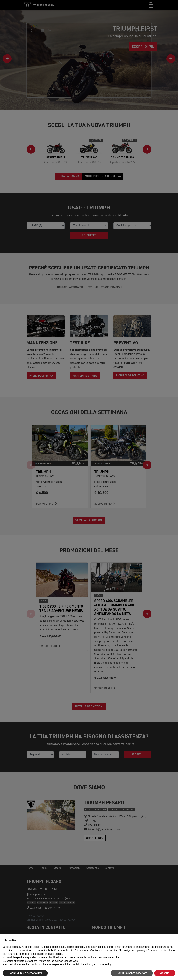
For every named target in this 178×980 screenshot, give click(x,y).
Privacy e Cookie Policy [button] (98, 964)
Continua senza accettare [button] (132, 973)
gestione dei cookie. (109, 957)
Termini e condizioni (71, 964)
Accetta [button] (165, 973)
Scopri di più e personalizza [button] (25, 973)
